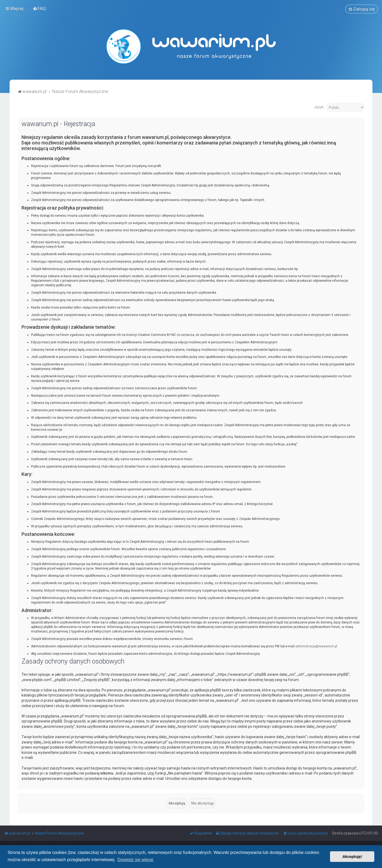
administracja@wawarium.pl (316, 646)
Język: (319, 106)
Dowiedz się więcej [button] (135, 860)
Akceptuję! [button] (352, 857)
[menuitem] (39, 8)
